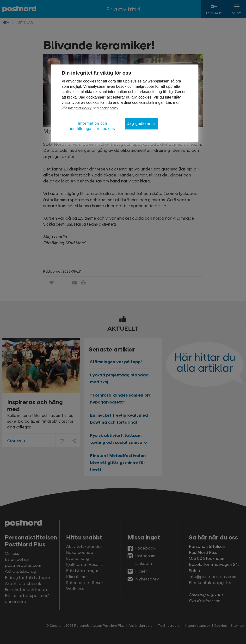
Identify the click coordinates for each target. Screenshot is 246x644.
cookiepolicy (109, 108)
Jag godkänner (141, 124)
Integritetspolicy (80, 108)
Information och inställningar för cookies (92, 126)
